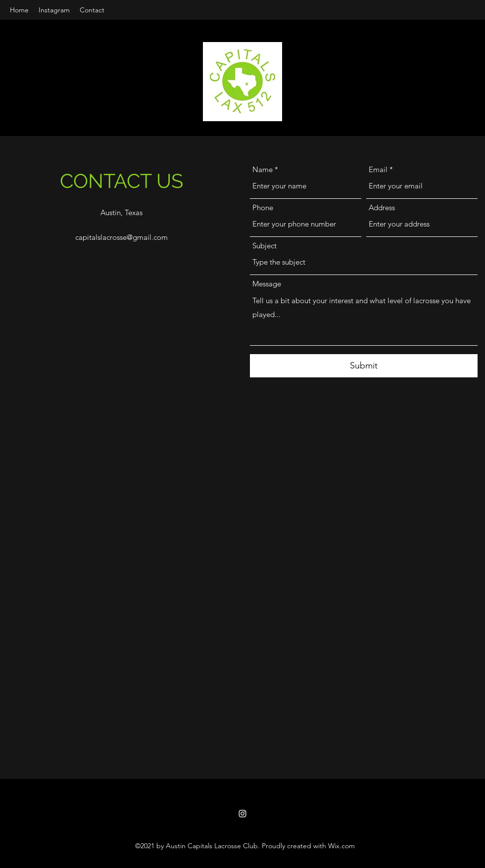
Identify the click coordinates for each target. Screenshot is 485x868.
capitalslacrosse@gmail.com (121, 237)
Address (382, 207)
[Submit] (364, 366)
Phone (263, 207)
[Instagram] (242, 814)
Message (267, 284)
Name (263, 169)
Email (378, 169)
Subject (265, 246)
